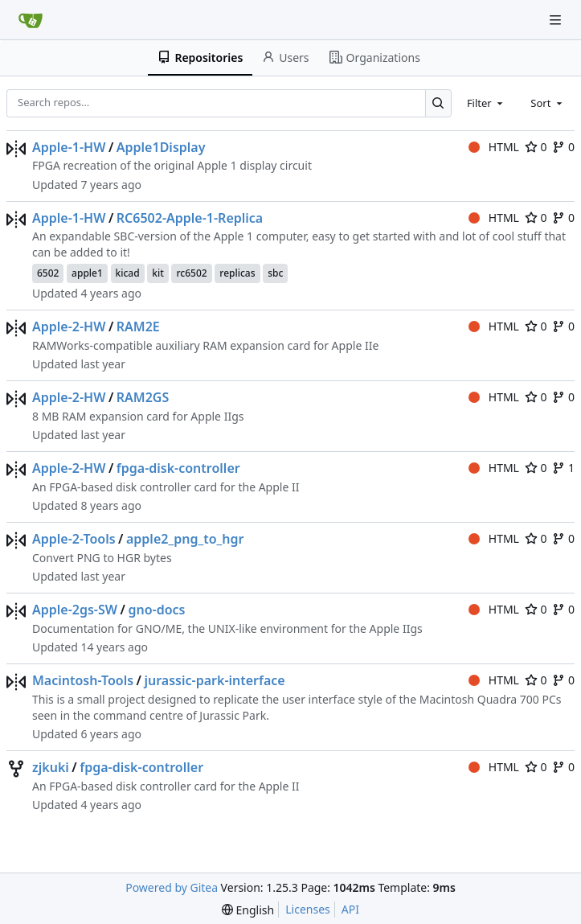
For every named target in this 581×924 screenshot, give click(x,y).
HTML (494, 147)
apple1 (87, 273)
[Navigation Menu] (557, 20)
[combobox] (486, 103)
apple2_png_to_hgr (185, 539)
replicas (237, 273)
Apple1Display (161, 147)
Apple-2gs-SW (75, 610)
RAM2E (138, 326)
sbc (275, 273)
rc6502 (191, 273)
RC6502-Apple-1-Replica (190, 218)
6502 (48, 273)
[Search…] (438, 103)
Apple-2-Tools (74, 539)
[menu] (248, 910)
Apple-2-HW (69, 326)
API (350, 909)
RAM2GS (143, 397)
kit (158, 273)
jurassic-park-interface (214, 680)
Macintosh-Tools (83, 680)
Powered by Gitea (172, 887)
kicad (128, 273)
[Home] (31, 20)
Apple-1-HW (69, 147)
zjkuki (51, 767)
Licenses (308, 909)
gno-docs (156, 610)
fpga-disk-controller (178, 468)
